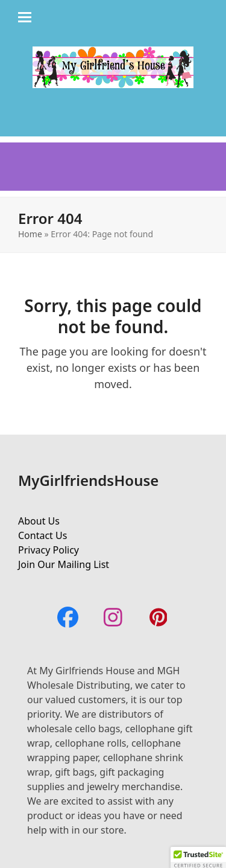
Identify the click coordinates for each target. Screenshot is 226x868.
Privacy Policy (49, 550)
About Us (39, 521)
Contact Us (42, 535)
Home (30, 234)
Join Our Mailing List (64, 564)
